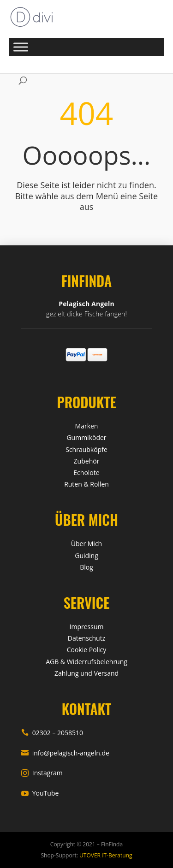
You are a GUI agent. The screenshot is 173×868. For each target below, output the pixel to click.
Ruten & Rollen (86, 484)
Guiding (86, 556)
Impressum (87, 627)
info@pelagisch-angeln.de (65, 753)
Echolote (86, 473)
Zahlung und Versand (86, 673)
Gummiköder (86, 437)
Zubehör (87, 461)
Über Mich (86, 544)
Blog (86, 567)
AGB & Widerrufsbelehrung (86, 662)
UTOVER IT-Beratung (105, 855)
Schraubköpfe (86, 449)
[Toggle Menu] (21, 47)
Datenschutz (86, 638)
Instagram (42, 773)
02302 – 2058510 (52, 733)
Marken (87, 426)
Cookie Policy (87, 650)
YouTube (40, 793)
